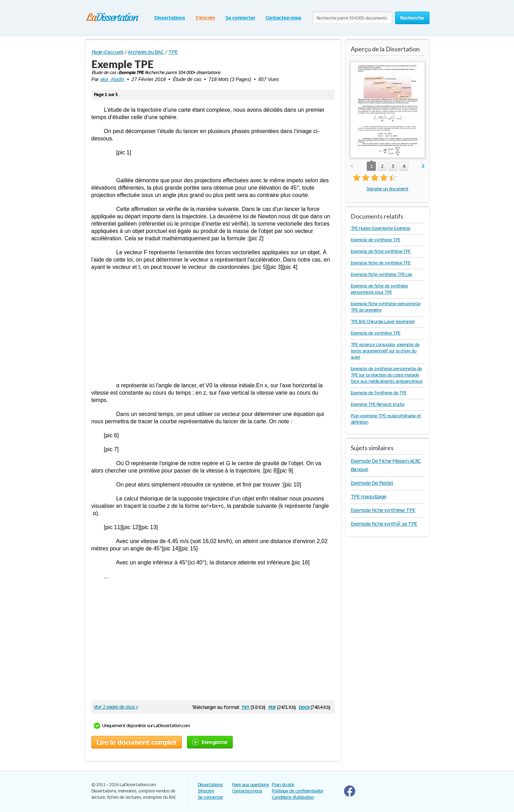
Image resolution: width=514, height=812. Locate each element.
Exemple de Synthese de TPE (379, 393)
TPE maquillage (368, 496)
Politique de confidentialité (297, 791)
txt (245, 707)
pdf (272, 707)
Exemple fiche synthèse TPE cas (382, 274)
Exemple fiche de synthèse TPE (381, 263)
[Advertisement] (213, 326)
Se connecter (240, 18)
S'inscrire (205, 18)
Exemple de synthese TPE (375, 240)
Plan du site (283, 785)
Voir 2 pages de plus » (116, 707)
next (423, 166)
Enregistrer (210, 742)
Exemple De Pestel (372, 483)
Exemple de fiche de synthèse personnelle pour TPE (379, 289)
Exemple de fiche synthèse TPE (381, 251)
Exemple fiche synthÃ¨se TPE (384, 524)
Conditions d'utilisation (293, 797)
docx (304, 707)
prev (352, 166)
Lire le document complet (137, 742)
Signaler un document (387, 189)
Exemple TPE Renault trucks (378, 404)
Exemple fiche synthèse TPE (383, 510)
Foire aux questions (251, 785)
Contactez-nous (283, 18)
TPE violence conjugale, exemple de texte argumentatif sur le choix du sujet (385, 351)
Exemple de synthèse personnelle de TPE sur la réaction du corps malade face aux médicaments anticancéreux (387, 375)
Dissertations (169, 18)
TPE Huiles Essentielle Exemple (381, 228)
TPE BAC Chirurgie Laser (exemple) (383, 321)
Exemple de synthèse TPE (375, 333)
